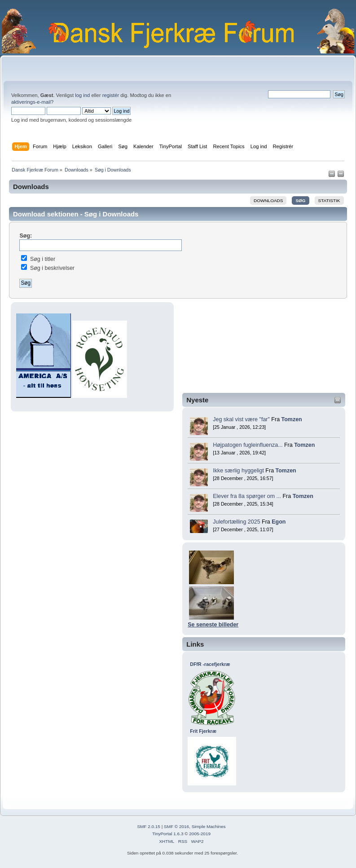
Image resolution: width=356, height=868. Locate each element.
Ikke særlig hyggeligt (238, 471)
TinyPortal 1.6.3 (168, 834)
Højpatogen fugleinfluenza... (248, 445)
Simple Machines (209, 826)
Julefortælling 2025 (236, 522)
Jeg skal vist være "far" (241, 419)
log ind (82, 95)
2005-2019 (200, 834)
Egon (279, 522)
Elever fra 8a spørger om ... (247, 496)
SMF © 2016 (176, 826)
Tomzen (292, 419)
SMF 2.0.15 (149, 826)
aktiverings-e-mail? (32, 102)
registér (111, 95)
